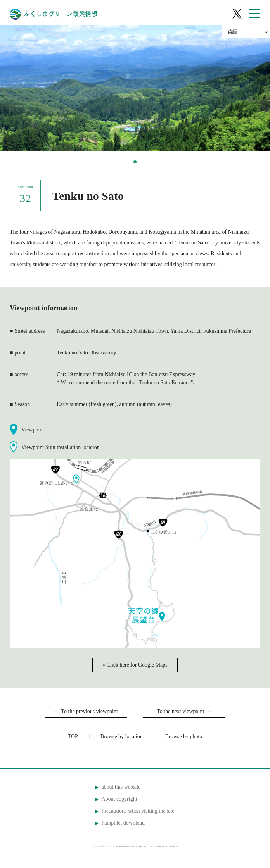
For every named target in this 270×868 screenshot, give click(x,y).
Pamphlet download (123, 823)
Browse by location (122, 737)
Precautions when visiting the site (138, 811)
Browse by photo (184, 737)
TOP (73, 737)
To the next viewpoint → (184, 711)
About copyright (119, 799)
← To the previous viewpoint (86, 711)
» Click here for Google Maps (135, 665)
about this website (121, 787)
